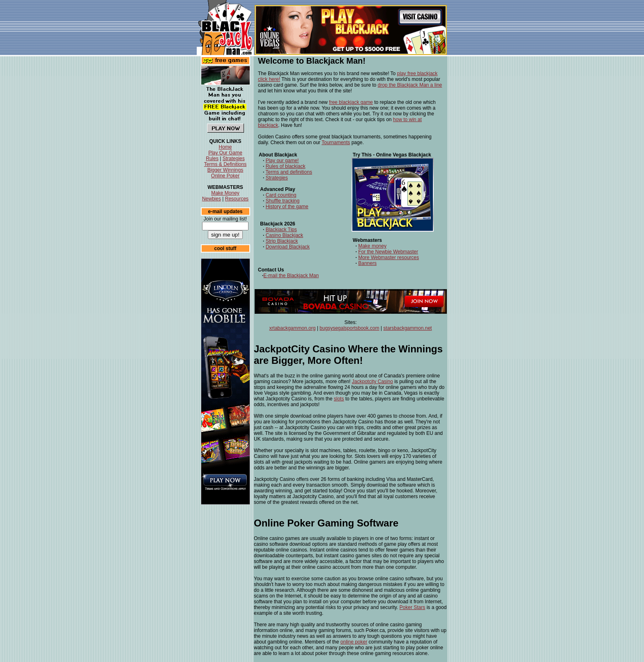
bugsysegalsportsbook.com (349, 328)
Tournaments (336, 143)
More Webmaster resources (389, 257)
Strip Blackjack (282, 241)
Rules (212, 159)
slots (339, 399)
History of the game (287, 207)
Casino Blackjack (284, 235)
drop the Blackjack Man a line (410, 85)
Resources (237, 199)
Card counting (281, 195)
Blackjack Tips (281, 230)
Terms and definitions (289, 172)
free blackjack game (351, 102)
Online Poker (225, 176)
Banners (367, 263)
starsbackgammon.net (407, 328)
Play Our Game (225, 153)
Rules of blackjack (286, 166)
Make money (372, 246)
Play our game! (282, 161)
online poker (354, 642)
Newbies (212, 199)
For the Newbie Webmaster (388, 252)
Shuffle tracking (283, 201)
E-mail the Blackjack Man (291, 276)
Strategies (234, 159)
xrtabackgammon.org (293, 328)
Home (225, 147)
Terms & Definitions (225, 164)
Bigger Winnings (225, 170)
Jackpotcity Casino (373, 382)
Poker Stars (413, 607)
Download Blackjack (288, 247)
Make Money (225, 193)
